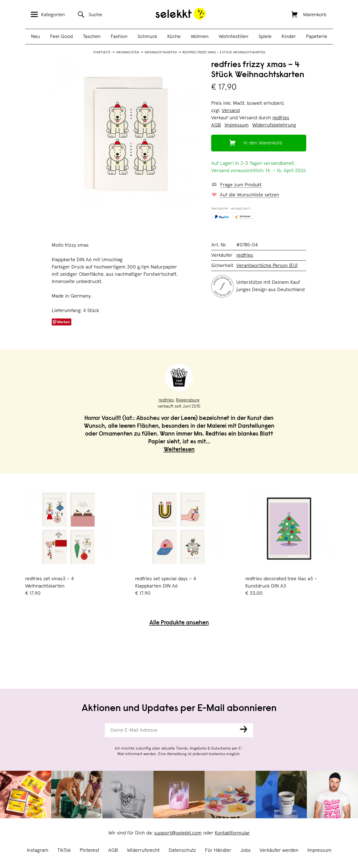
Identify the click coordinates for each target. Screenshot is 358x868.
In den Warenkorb (263, 143)
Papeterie (317, 37)
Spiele (265, 37)
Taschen (92, 37)
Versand (231, 111)
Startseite (102, 53)
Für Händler (218, 850)
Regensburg (188, 400)
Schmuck (147, 37)
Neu (36, 37)
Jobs (245, 850)
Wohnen (200, 37)
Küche (174, 37)
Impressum (319, 850)
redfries (281, 118)
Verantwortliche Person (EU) (267, 266)
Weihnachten (128, 53)
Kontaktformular (232, 833)
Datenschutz (182, 850)
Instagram (38, 850)
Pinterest (89, 850)
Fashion (119, 37)
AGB (113, 850)
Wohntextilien (234, 37)
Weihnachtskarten (161, 53)
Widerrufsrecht (143, 850)
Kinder (289, 37)
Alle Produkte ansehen (179, 623)
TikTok (64, 850)
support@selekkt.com (178, 833)
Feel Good (61, 37)
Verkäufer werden (279, 850)
